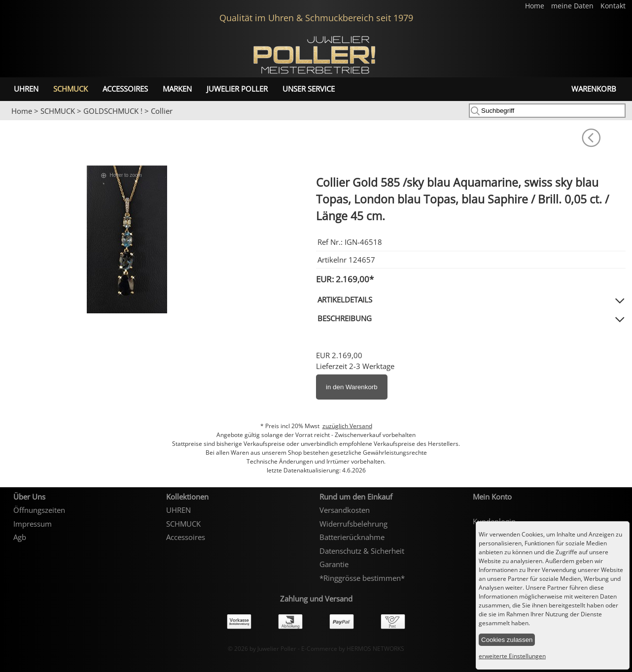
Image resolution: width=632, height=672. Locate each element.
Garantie (334, 564)
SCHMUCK (70, 89)
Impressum (33, 524)
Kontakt (613, 6)
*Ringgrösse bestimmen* (362, 578)
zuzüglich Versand (347, 426)
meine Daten (573, 6)
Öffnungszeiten (39, 510)
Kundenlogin (494, 521)
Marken (177, 89)
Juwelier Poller (237, 89)
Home (536, 6)
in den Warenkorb (352, 387)
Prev (13, 121)
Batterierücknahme (352, 537)
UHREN (26, 89)
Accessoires (125, 89)
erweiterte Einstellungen (512, 656)
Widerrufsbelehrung (353, 524)
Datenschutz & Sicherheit (362, 551)
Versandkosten (345, 510)
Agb (20, 537)
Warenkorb (594, 89)
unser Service (309, 89)
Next (620, 121)
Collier (162, 111)
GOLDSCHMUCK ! (113, 111)
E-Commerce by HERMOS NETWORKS (353, 649)
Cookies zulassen (507, 640)
